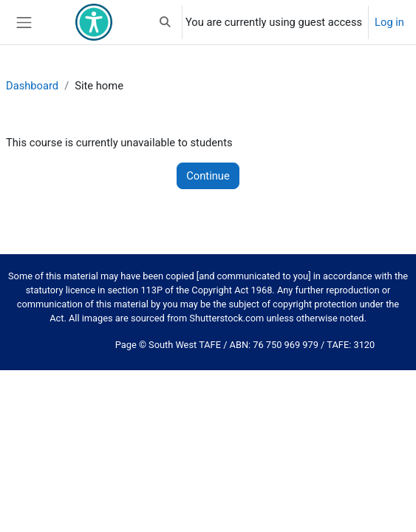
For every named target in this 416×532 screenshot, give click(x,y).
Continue (208, 176)
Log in (389, 22)
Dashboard (32, 86)
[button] (166, 22)
